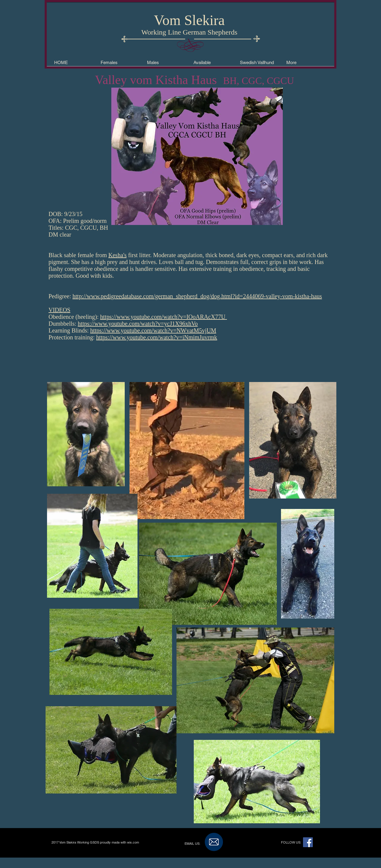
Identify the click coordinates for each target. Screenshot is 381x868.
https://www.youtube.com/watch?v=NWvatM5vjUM (153, 330)
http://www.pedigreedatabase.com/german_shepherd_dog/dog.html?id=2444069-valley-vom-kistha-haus (197, 296)
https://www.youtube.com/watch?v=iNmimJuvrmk (157, 337)
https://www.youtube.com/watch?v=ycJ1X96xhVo (138, 324)
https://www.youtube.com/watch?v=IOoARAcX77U (163, 317)
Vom (167, 20)
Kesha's (117, 255)
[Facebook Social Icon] (308, 842)
